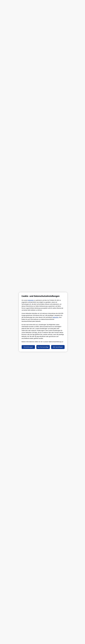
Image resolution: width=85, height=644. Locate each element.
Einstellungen (28, 347)
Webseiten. (56, 317)
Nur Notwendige (43, 347)
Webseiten (31, 300)
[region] (43, 322)
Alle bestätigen (58, 347)
